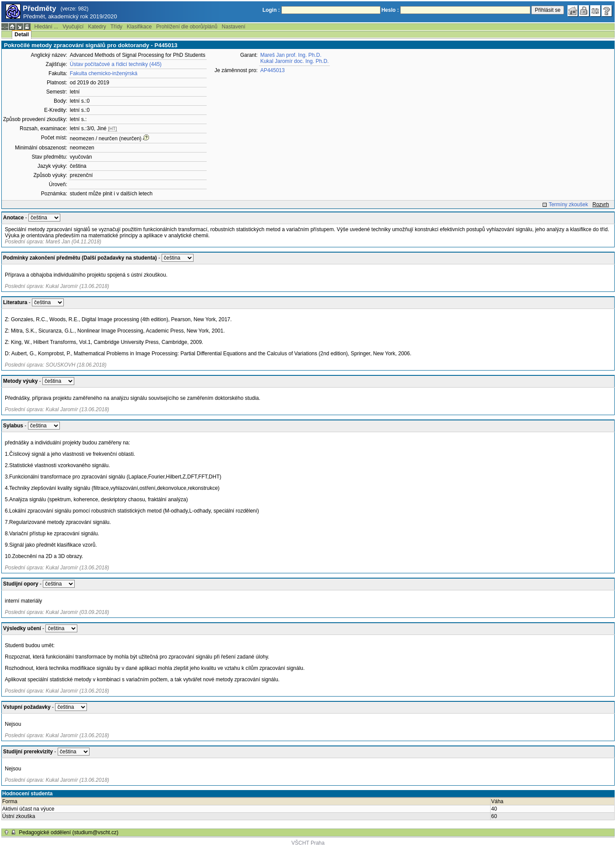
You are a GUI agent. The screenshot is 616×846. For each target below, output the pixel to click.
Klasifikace (139, 27)
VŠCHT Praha (308, 843)
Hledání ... (46, 27)
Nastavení (234, 27)
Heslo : (390, 10)
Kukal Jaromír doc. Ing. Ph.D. (295, 61)
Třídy (116, 27)
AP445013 (273, 70)
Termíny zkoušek (568, 205)
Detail (22, 35)
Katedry (97, 27)
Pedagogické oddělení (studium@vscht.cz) (69, 832)
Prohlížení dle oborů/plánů (187, 27)
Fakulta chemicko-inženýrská (104, 73)
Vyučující (73, 27)
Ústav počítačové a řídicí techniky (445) (116, 64)
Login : (271, 10)
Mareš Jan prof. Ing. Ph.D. (291, 55)
